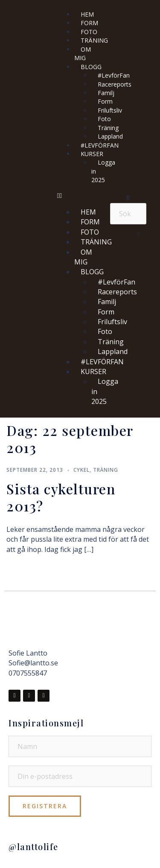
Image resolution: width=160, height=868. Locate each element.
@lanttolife (33, 846)
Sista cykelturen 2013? (61, 497)
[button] (79, 196)
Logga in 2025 (103, 171)
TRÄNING (94, 40)
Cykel (81, 470)
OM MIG (83, 54)
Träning (106, 470)
